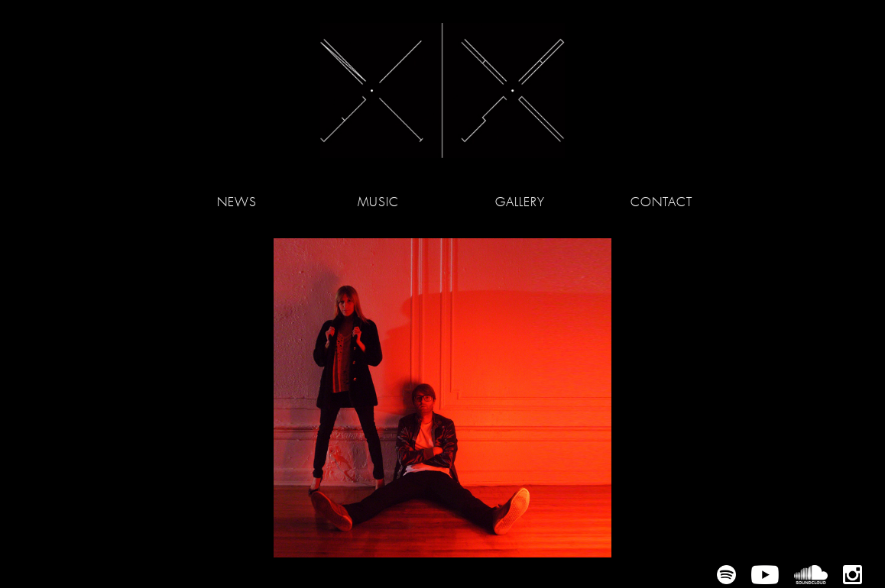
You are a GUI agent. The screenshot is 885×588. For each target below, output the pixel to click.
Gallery (520, 202)
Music (378, 202)
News (237, 202)
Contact (661, 202)
